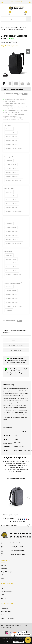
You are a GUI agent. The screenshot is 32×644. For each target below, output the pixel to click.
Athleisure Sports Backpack (11, 518)
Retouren (3, 603)
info (25, 94)
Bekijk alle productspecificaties (11, 46)
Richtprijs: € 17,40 (8, 522)
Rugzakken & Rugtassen (19, 28)
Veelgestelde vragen (7, 576)
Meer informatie (8, 642)
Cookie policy (5, 613)
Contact (3, 593)
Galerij (3, 582)
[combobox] (13, 19)
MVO (2, 579)
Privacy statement (6, 616)
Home (3, 28)
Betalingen (4, 599)
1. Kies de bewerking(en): (15, 94)
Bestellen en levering (7, 596)
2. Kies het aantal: (12, 324)
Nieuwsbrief (4, 572)
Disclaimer (4, 620)
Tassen (8, 28)
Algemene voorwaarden (8, 623)
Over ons (3, 569)
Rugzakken (4, 29)
